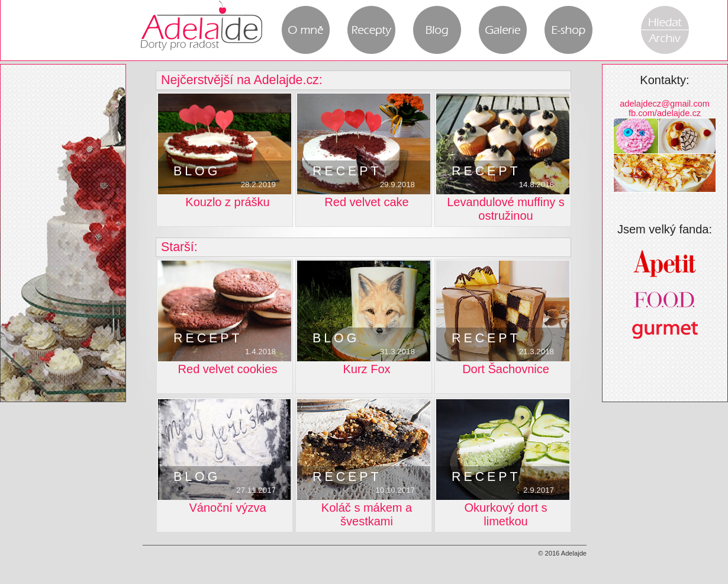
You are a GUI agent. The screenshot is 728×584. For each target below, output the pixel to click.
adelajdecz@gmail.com (665, 104)
